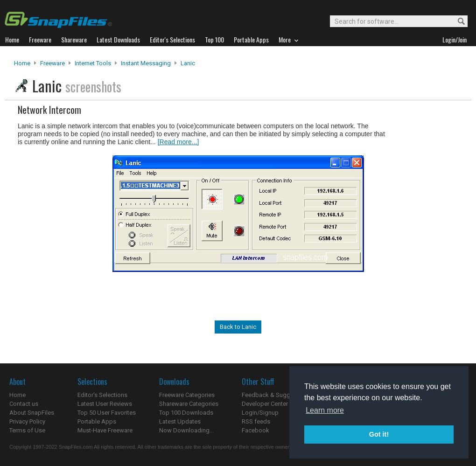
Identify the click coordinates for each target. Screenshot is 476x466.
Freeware (52, 63)
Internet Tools (93, 63)
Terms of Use (27, 430)
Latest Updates (180, 421)
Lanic (188, 63)
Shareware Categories (189, 404)
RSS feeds (256, 421)
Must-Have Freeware (105, 430)
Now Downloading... (186, 430)
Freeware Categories (187, 395)
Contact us (24, 404)
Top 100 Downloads (186, 413)
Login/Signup (260, 413)
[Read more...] (178, 142)
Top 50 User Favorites (107, 413)
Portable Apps (97, 421)
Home (22, 63)
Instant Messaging (146, 63)
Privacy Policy (27, 421)
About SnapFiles (32, 413)
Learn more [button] (325, 410)
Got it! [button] (379, 434)
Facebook (255, 430)
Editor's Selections (102, 395)
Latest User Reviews (105, 404)
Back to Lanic (238, 327)
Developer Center (265, 404)
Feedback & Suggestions (276, 395)
